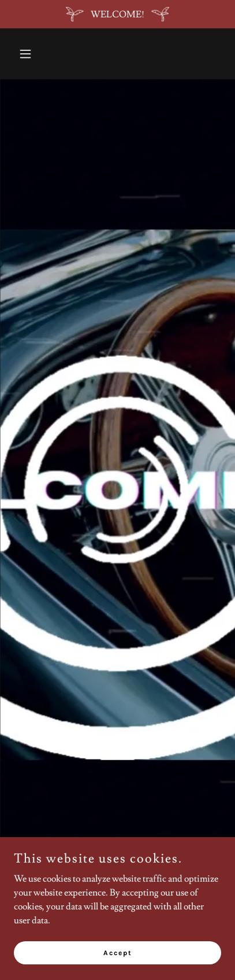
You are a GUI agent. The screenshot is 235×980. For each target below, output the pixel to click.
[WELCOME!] (117, 14)
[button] (29, 54)
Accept (118, 960)
